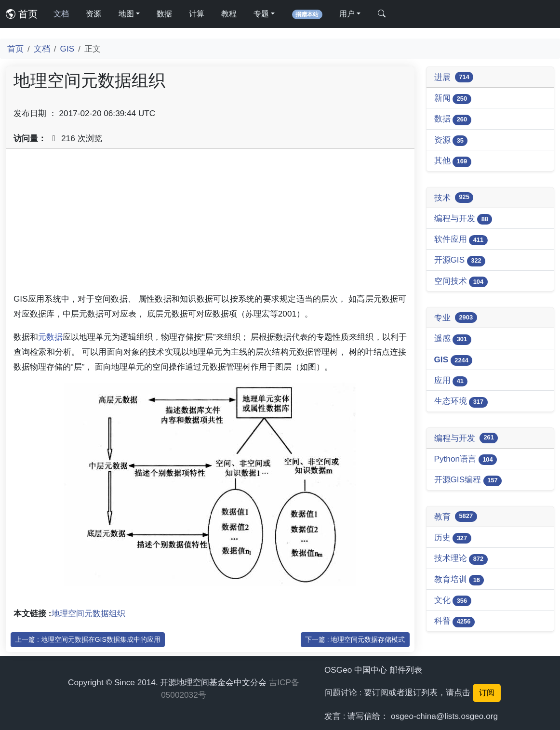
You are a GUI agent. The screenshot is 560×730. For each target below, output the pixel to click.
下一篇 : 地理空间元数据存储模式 (355, 639)
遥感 (453, 339)
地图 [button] (126, 14)
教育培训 (459, 580)
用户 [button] (347, 14)
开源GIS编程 (468, 480)
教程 (229, 14)
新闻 (453, 99)
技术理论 (461, 559)
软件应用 (461, 240)
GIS (67, 49)
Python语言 (466, 459)
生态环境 (461, 402)
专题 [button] (261, 14)
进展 (454, 77)
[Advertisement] (210, 224)
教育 (456, 517)
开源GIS (460, 260)
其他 (453, 161)
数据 (164, 14)
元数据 (50, 337)
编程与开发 (463, 219)
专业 (456, 318)
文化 (453, 601)
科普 (454, 621)
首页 (22, 14)
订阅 (487, 693)
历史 (453, 538)
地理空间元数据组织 (88, 613)
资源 (93, 14)
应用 (451, 381)
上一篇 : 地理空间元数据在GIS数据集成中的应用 (88, 639)
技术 (454, 198)
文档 (61, 14)
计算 (197, 14)
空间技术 (461, 282)
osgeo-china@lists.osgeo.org (444, 716)
